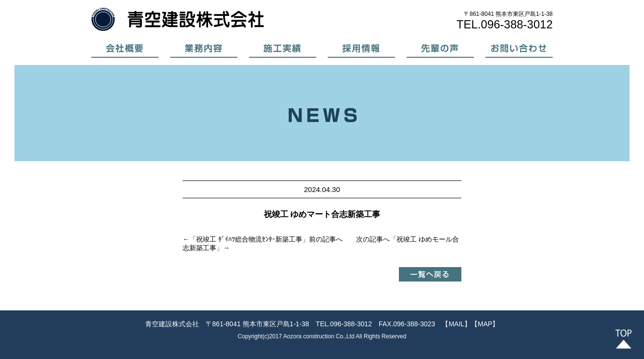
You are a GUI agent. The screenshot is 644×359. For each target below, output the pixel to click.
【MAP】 (485, 324)
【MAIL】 (456, 324)
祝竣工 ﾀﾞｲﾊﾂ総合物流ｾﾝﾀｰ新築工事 (249, 239)
